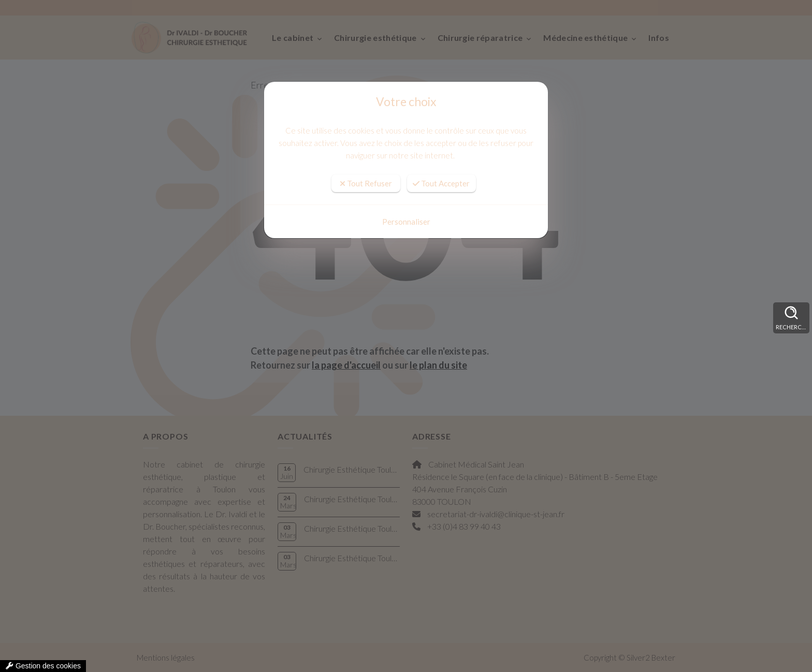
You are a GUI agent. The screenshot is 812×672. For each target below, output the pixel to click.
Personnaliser (406, 222)
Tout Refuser (366, 183)
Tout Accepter (441, 183)
